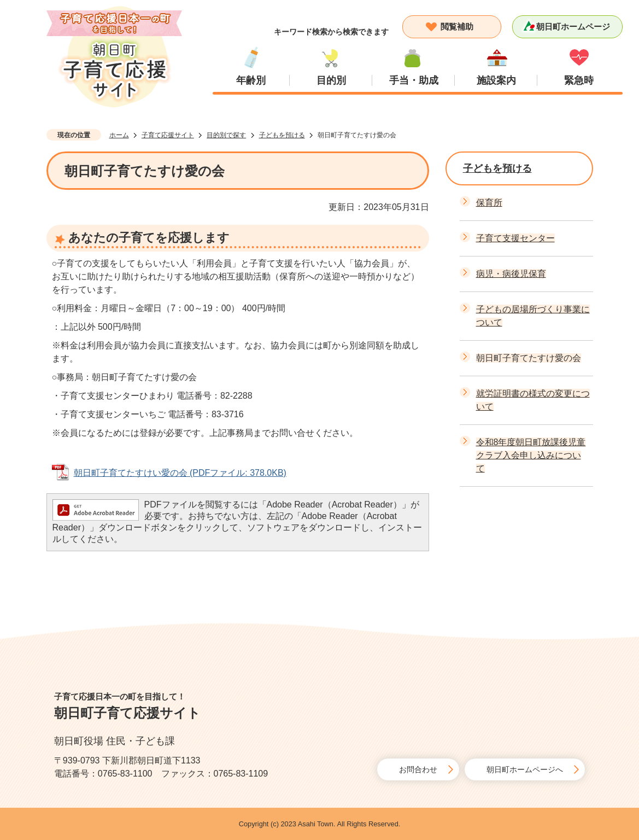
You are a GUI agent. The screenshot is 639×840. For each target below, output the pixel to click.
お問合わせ (418, 769)
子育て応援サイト (168, 135)
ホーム (119, 135)
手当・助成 (414, 80)
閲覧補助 (457, 27)
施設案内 (496, 80)
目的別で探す (226, 135)
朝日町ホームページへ (525, 769)
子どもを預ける (282, 135)
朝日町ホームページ (573, 27)
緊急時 (579, 80)
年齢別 (251, 80)
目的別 (331, 80)
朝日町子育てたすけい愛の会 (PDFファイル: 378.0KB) (180, 473)
